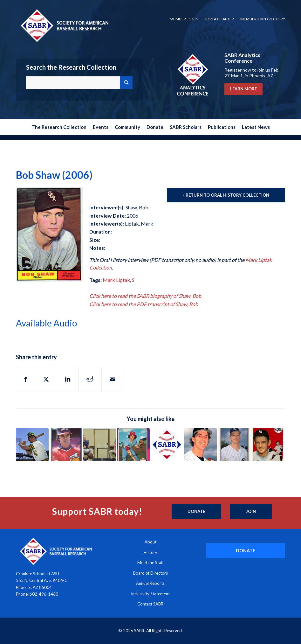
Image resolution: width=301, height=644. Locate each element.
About (150, 542)
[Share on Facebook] (26, 379)
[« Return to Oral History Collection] (226, 195)
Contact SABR (150, 604)
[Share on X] (46, 379)
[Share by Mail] (112, 379)
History (150, 552)
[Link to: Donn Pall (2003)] (200, 445)
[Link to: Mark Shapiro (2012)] (100, 445)
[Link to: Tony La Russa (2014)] (66, 445)
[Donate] (196, 512)
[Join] (251, 512)
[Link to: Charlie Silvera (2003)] (268, 445)
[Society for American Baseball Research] (64, 25)
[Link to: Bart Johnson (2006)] (133, 445)
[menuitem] (184, 19)
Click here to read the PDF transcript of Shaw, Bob (144, 304)
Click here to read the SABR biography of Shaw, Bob (145, 296)
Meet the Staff (150, 563)
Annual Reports (150, 583)
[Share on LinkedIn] (68, 379)
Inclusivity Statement (150, 594)
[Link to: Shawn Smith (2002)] (167, 445)
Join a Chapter (219, 19)
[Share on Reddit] (90, 379)
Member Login (184, 19)
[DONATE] (246, 551)
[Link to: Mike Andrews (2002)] (32, 445)
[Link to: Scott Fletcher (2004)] (234, 445)
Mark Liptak (116, 280)
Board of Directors (150, 573)
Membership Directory (263, 19)
